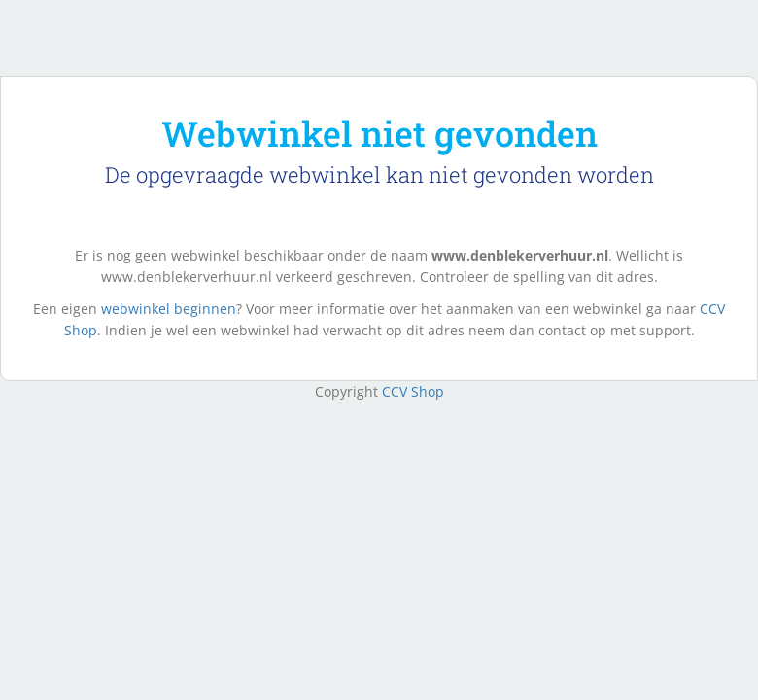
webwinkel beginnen (169, 309)
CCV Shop (413, 391)
